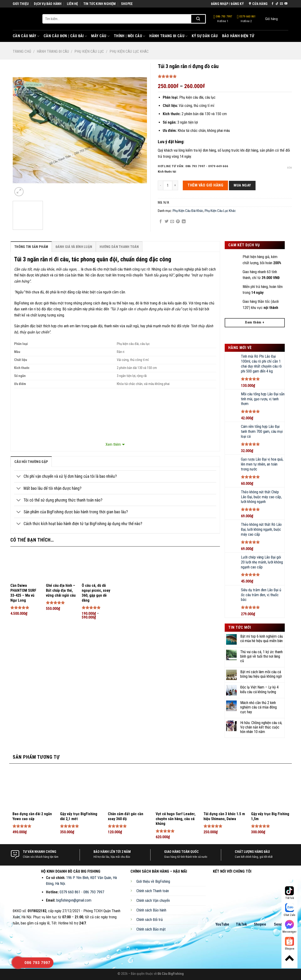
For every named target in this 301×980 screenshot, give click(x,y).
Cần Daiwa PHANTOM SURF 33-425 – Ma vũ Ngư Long (23, 593)
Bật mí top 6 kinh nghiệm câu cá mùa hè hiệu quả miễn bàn (262, 639)
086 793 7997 (223, 19)
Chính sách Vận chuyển (153, 901)
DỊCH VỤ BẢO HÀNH (48, 4)
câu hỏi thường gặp (31, 462)
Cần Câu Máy (26, 36)
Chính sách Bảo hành (151, 910)
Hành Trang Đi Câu (168, 36)
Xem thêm (113, 444)
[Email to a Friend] (172, 222)
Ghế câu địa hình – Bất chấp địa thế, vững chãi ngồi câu (61, 590)
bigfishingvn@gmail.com (74, 900)
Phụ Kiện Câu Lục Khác (129, 51)
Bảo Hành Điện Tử (238, 36)
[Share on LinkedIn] (184, 222)
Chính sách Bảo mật (151, 929)
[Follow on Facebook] (273, 4)
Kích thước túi (167, 172)
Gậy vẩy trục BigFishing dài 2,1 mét (79, 816)
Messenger (289, 927)
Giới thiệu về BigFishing (153, 881)
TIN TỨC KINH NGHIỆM (100, 4)
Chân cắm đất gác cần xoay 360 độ (126, 816)
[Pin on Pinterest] (178, 222)
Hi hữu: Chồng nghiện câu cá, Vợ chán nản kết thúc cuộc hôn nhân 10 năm (261, 727)
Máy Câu (100, 36)
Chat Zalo (289, 910)
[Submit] (198, 19)
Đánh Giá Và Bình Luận (74, 247)
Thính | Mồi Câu (129, 36)
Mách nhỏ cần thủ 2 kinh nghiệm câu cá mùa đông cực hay (258, 707)
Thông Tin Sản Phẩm (31, 247)
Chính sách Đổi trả (150, 920)
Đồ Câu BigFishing (171, 974)
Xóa (289, 168)
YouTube (222, 924)
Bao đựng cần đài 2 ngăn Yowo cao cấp (32, 816)
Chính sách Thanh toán (153, 891)
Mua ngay (242, 185)
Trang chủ (22, 51)
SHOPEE (127, 4)
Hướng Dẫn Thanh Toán (119, 247)
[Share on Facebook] (161, 222)
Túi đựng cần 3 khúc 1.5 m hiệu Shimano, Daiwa (224, 816)
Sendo (279, 924)
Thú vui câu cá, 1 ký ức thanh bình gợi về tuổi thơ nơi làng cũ (261, 656)
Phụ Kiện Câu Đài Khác (188, 211)
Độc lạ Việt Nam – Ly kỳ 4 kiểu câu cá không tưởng (259, 689)
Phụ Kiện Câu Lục (89, 51)
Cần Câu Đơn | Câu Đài (65, 36)
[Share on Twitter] (167, 222)
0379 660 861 (246, 19)
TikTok (241, 924)
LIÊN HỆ (72, 4)
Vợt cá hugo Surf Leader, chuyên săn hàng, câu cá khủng (176, 819)
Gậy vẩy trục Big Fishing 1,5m (270, 816)
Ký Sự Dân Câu (205, 36)
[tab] (31, 247)
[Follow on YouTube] (286, 4)
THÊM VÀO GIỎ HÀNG (205, 185)
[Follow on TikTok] (277, 4)
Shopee (260, 924)
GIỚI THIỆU (21, 4)
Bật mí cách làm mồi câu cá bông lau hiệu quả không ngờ (261, 674)
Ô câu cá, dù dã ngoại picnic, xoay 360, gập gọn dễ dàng (96, 593)
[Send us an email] (281, 4)
